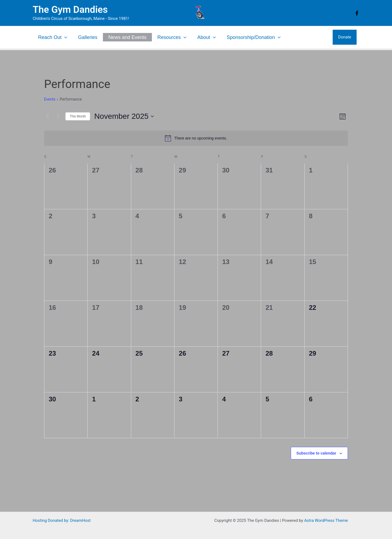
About (207, 37)
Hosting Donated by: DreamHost (62, 520)
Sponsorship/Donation (254, 37)
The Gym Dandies (70, 10)
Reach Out (53, 37)
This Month (78, 116)
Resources (172, 37)
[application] (64, 37)
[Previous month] (47, 116)
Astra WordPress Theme (326, 520)
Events (50, 99)
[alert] (196, 138)
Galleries (88, 37)
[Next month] (58, 116)
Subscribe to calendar (316, 453)
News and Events (127, 37)
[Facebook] (357, 13)
